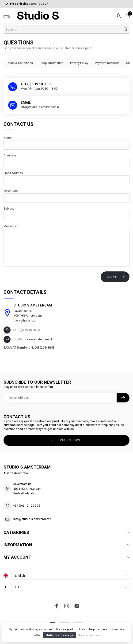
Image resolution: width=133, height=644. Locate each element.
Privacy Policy (79, 63)
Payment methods (107, 63)
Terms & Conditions (20, 63)
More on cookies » (89, 635)
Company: (10, 155)
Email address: (13, 173)
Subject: (9, 209)
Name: (8, 137)
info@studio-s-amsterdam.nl (33, 519)
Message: (10, 226)
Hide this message (59, 635)
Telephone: (11, 191)
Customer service (66, 440)
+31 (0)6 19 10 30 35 (27, 506)
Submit (116, 277)
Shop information (51, 63)
